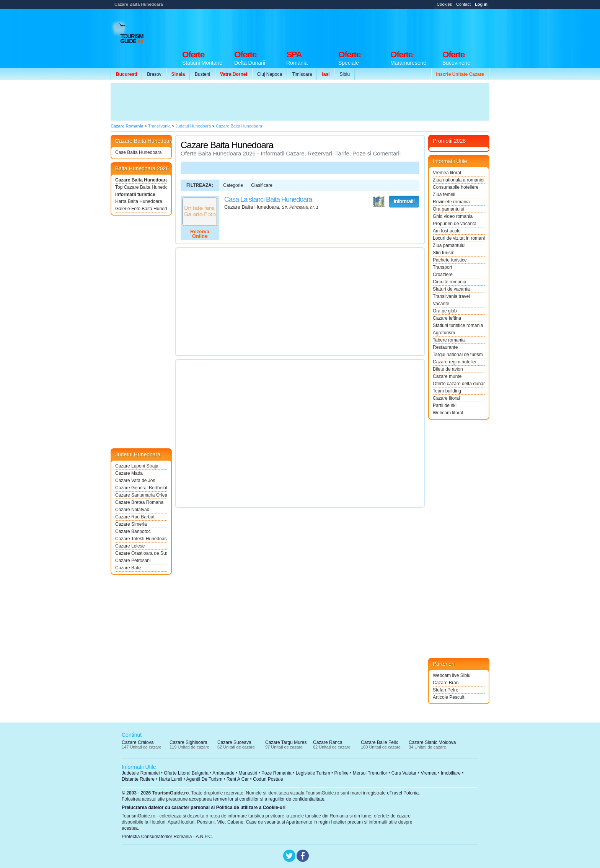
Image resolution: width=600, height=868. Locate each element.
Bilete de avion (448, 369)
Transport (443, 267)
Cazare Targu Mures (286, 742)
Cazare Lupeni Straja (137, 466)
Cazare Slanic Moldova (432, 742)
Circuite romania (449, 282)
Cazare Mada (129, 473)
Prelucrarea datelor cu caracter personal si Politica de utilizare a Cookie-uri (204, 808)
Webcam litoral (448, 413)
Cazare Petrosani (133, 561)
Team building (447, 391)
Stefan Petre (446, 690)
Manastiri (248, 773)
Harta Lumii (170, 779)
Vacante (441, 304)
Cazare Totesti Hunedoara (141, 539)
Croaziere (443, 275)
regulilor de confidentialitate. (297, 799)
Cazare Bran (446, 683)
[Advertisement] (350, 28)
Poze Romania (276, 773)
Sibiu (345, 74)
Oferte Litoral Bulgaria (186, 773)
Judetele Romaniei (141, 773)
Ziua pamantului (449, 245)
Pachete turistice (450, 260)
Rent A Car (238, 779)
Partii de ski (445, 405)
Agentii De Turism (205, 779)
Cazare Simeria (131, 524)
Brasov (154, 74)
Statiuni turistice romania (458, 325)
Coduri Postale (268, 779)
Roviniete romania (451, 202)
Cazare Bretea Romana (139, 502)
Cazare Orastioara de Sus (141, 553)
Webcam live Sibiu (452, 675)
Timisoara (302, 74)
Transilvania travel (451, 296)
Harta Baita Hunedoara (139, 201)
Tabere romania (449, 340)
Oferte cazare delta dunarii (459, 384)
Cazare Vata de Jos (135, 481)
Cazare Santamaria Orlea (141, 495)
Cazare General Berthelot (141, 488)
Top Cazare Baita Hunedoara (141, 187)
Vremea (429, 773)
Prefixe (342, 773)
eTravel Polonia (403, 793)
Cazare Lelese (130, 546)
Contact (463, 4)
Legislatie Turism (313, 773)
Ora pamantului (448, 209)
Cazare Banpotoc (133, 531)
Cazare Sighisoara (188, 742)
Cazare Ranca (328, 742)
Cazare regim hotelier (455, 362)
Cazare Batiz (128, 568)
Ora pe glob (445, 311)
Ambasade (223, 773)
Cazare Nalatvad (132, 510)
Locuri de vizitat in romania (459, 238)
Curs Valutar (404, 773)
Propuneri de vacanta (455, 224)
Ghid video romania (453, 216)
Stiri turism (444, 253)
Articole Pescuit (449, 697)
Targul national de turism (458, 355)
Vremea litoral (447, 173)
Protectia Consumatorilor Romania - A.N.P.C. (167, 837)
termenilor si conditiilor (236, 799)
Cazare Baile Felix (379, 742)
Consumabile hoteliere (456, 187)
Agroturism (444, 333)
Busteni (202, 74)
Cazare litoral (446, 398)
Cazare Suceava (234, 742)
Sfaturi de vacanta (451, 289)
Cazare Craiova (138, 742)
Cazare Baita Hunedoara (141, 180)
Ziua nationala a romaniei (459, 180)
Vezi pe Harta (379, 202)
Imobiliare (451, 773)
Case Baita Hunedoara (138, 152)
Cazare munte (447, 376)
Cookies (444, 4)
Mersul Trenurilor (370, 773)
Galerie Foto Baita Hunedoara (141, 209)
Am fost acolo (447, 231)
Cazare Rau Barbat (135, 517)
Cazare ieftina (447, 318)
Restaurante (445, 347)
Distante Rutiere (138, 779)
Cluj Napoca (270, 74)
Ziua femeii (444, 195)
